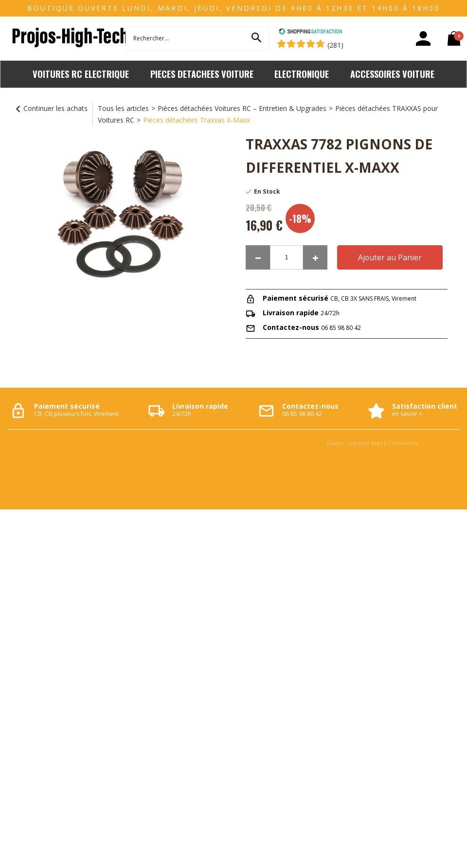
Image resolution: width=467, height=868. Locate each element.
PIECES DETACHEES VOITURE (202, 74)
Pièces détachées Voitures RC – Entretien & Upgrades (242, 108)
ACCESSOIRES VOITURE (392, 74)
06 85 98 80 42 (341, 328)
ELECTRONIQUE (302, 74)
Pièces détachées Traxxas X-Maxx (197, 120)
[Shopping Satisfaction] (310, 32)
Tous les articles (123, 108)
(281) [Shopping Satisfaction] (335, 45)
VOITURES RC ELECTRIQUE (81, 74)
